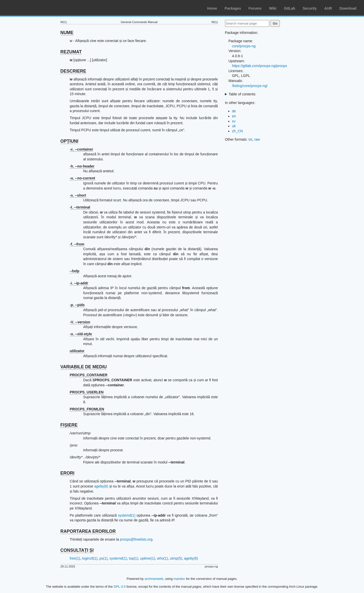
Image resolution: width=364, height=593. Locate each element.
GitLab (289, 8)
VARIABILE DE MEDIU (84, 367)
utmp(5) (176, 558)
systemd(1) (127, 515)
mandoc (179, 579)
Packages (233, 8)
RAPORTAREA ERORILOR (88, 531)
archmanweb (154, 579)
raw (257, 139)
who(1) (162, 558)
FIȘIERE (69, 425)
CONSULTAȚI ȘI (77, 550)
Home (212, 8)
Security (310, 8)
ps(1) (103, 558)
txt (250, 139)
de (234, 111)
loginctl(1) (90, 558)
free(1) (75, 558)
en (234, 116)
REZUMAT (71, 52)
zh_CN (237, 131)
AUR (328, 8)
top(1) (134, 558)
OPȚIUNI (69, 141)
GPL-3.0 (120, 587)
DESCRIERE (73, 71)
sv (234, 121)
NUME (67, 33)
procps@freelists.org (136, 539)
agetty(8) (101, 486)
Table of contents (242, 94)
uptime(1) (147, 558)
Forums (255, 8)
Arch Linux (28, 8)
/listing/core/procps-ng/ (250, 86)
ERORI (67, 473)
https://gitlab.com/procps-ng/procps (260, 66)
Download (348, 8)
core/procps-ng (244, 46)
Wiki (273, 8)
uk (234, 126)
